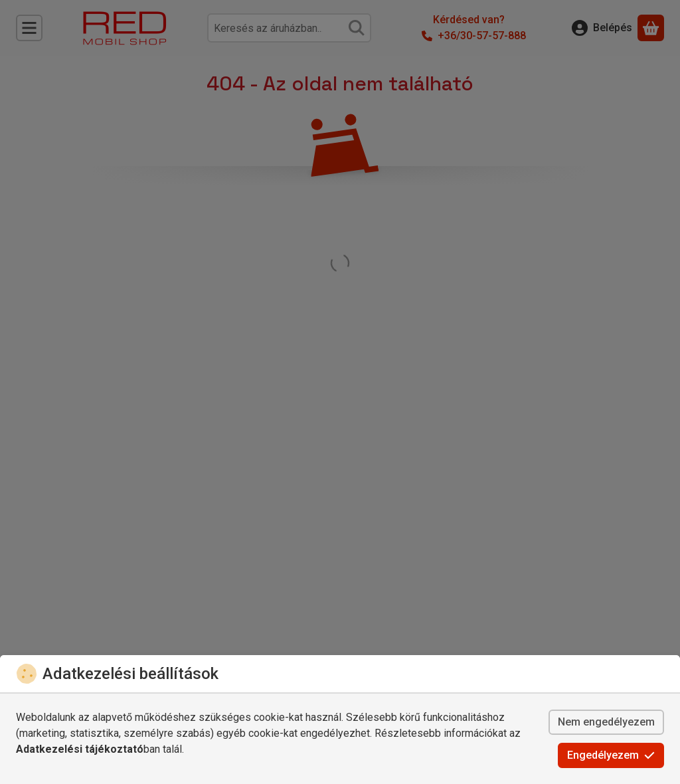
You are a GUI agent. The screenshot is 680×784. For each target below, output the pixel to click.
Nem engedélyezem (606, 722)
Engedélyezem (611, 755)
